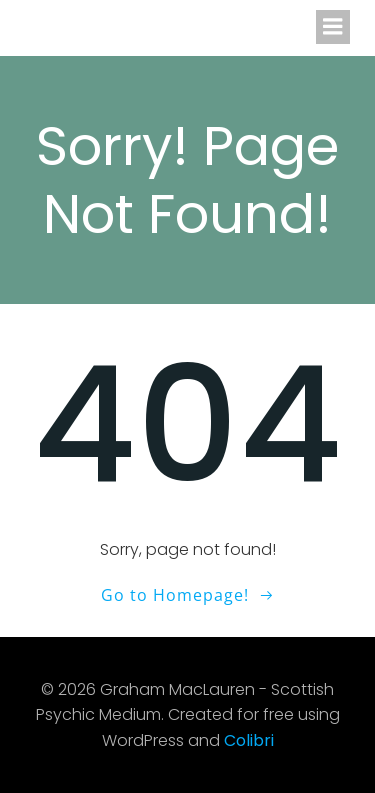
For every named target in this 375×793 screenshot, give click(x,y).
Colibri (249, 740)
